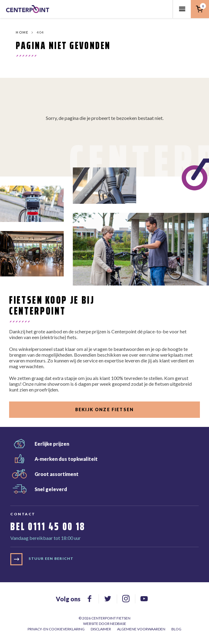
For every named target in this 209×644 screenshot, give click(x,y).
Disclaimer (101, 629)
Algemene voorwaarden (141, 629)
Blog (176, 629)
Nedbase (118, 624)
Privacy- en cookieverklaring (56, 629)
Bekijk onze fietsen (104, 410)
